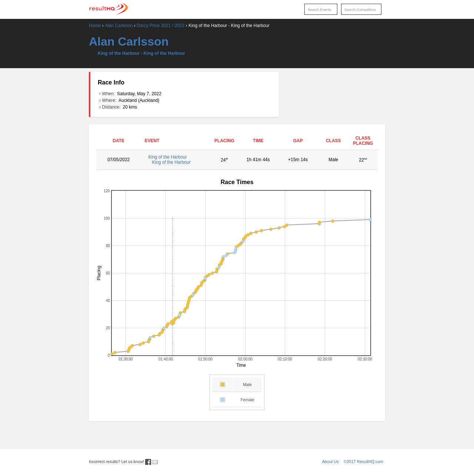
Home (95, 26)
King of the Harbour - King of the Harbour (141, 53)
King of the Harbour (175, 160)
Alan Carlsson (119, 26)
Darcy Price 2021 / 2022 (161, 26)
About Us (331, 462)
